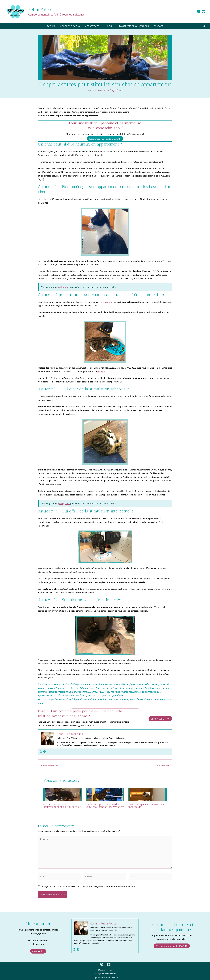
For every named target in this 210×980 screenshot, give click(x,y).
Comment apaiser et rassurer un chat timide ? (147, 805)
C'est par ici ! (38, 951)
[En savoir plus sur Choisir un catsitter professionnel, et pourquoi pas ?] (63, 794)
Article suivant (164, 765)
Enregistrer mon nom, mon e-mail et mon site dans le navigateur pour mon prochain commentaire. (89, 886)
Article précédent (48, 765)
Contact (157, 26)
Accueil (52, 26)
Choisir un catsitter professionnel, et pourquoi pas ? (62, 805)
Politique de (105, 974)
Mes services (93, 26)
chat (43, 199)
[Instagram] (198, 12)
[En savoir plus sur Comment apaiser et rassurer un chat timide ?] (147, 794)
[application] (101, 26)
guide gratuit (64, 287)
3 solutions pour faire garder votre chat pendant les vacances (105, 805)
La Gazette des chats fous (133, 26)
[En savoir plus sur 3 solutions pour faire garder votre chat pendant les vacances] (105, 794)
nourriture (108, 302)
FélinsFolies (40, 10)
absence (101, 371)
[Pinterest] (204, 12)
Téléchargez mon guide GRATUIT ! (105, 139)
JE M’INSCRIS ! (160, 719)
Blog (110, 26)
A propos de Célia (71, 26)
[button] (204, 26)
